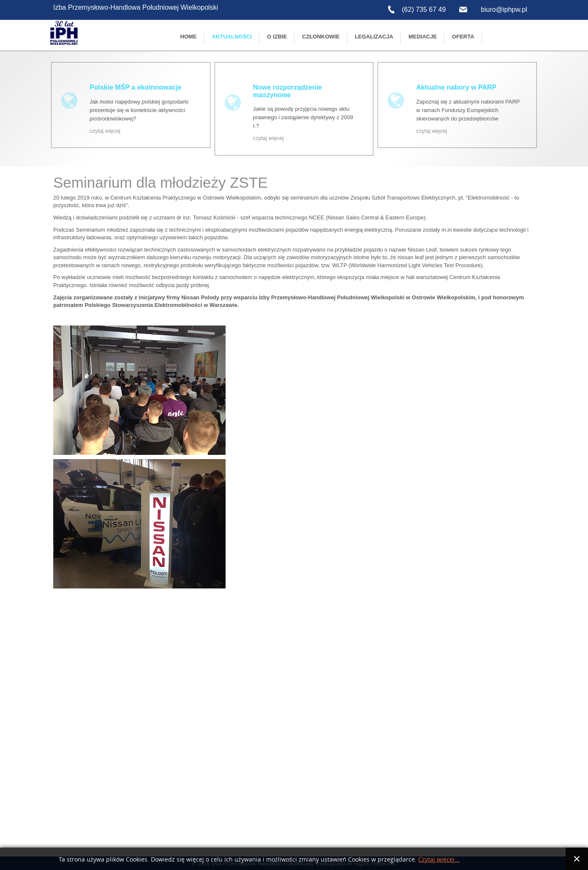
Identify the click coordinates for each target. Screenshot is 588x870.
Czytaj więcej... (439, 860)
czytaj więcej (105, 131)
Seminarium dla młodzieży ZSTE (161, 182)
